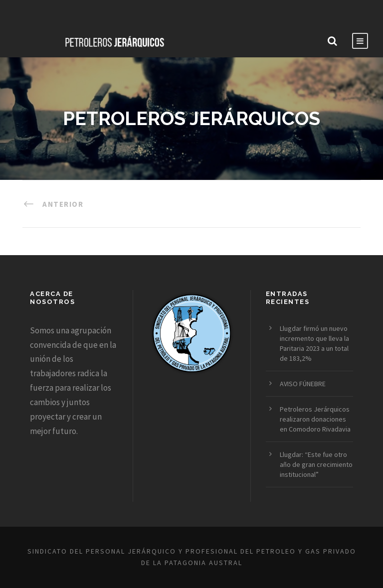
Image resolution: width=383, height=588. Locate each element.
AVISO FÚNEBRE (303, 384)
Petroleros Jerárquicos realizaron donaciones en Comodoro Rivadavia (315, 419)
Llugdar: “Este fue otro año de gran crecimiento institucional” (316, 464)
